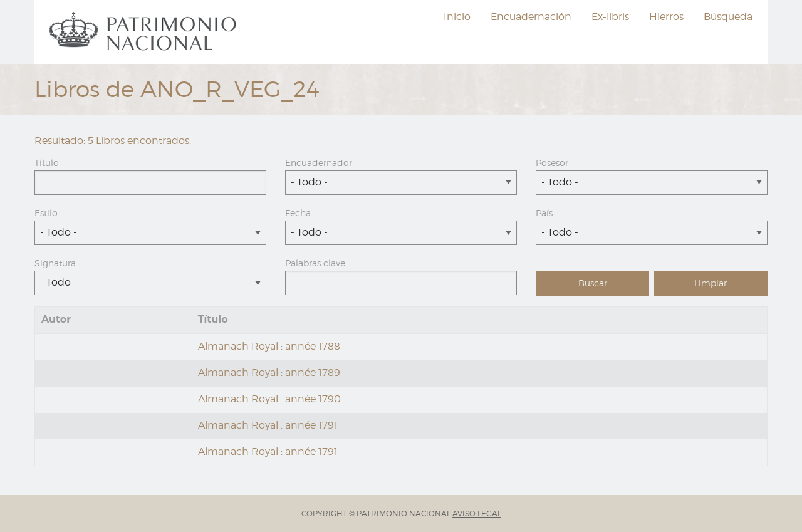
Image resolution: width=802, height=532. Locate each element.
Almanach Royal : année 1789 (269, 373)
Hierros (666, 17)
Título (47, 163)
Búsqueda (728, 17)
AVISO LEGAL (477, 514)
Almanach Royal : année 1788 (269, 346)
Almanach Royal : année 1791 (268, 425)
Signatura (55, 263)
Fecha (298, 213)
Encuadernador (319, 163)
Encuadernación (531, 17)
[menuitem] (145, 32)
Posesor (552, 163)
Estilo (46, 213)
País (544, 213)
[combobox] (401, 183)
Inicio (457, 17)
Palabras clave (315, 263)
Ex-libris (610, 17)
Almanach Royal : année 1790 (269, 399)
